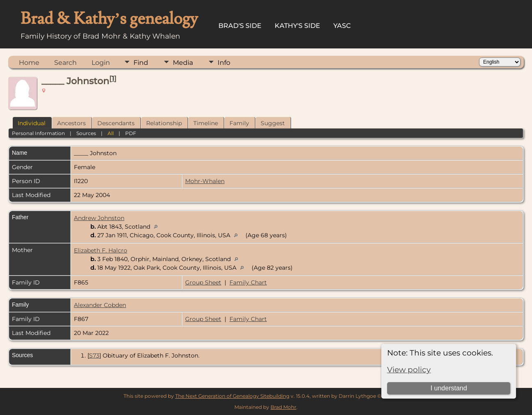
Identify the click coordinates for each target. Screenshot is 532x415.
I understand (449, 388)
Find (141, 63)
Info (224, 63)
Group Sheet (203, 282)
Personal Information (38, 133)
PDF (131, 133)
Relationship (164, 123)
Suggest (273, 123)
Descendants (116, 123)
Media (183, 63)
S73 (94, 355)
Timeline (206, 123)
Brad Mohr (283, 407)
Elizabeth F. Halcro (101, 250)
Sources (86, 133)
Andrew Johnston (99, 218)
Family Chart (248, 282)
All (111, 133)
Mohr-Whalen (205, 181)
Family (239, 123)
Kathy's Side (297, 26)
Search (65, 63)
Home (29, 63)
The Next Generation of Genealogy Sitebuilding (232, 396)
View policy (409, 370)
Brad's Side (240, 26)
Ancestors (71, 123)
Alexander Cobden (100, 305)
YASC (342, 26)
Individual (32, 123)
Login (101, 63)
